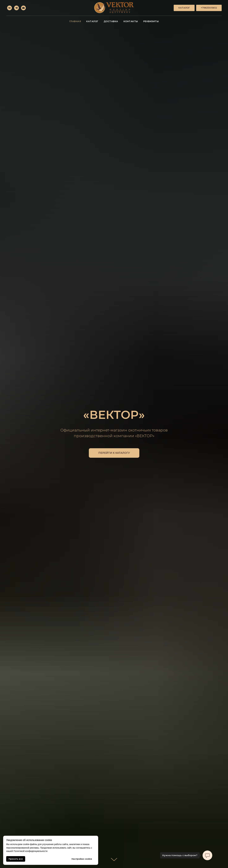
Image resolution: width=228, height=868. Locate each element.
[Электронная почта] (23, 8)
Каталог (92, 21)
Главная (75, 21)
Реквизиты (151, 21)
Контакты (131, 21)
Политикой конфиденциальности (30, 851)
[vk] (9, 8)
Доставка (111, 21)
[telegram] (16, 8)
